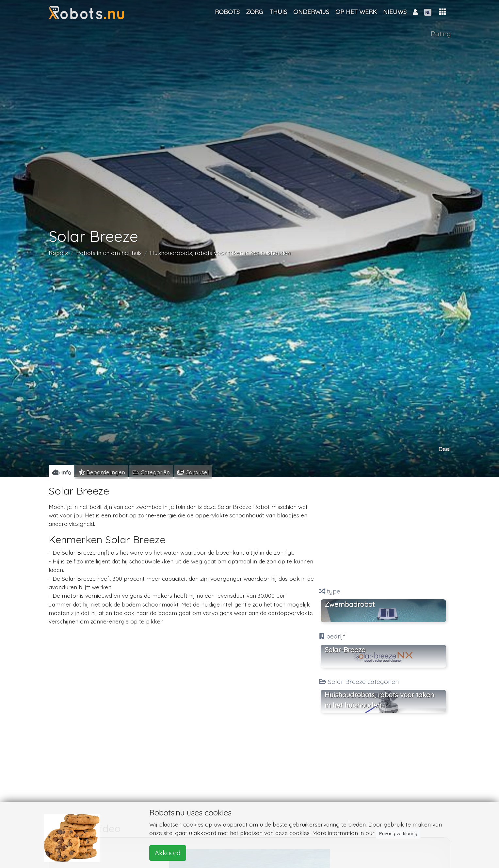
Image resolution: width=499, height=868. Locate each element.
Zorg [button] (254, 12)
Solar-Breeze (345, 650)
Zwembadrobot (350, 604)
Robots (58, 252)
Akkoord (168, 853)
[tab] (62, 472)
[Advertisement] (383, 533)
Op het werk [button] (356, 12)
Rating (441, 34)
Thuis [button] (278, 12)
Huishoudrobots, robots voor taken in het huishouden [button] (379, 700)
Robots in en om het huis (109, 252)
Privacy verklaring (398, 833)
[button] (443, 12)
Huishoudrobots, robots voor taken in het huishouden (220, 252)
